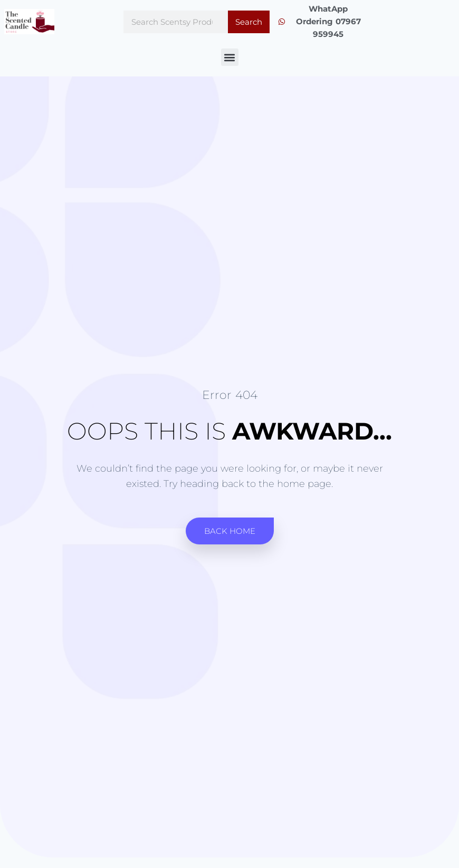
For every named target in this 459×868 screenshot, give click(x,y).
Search (249, 22)
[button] (230, 57)
